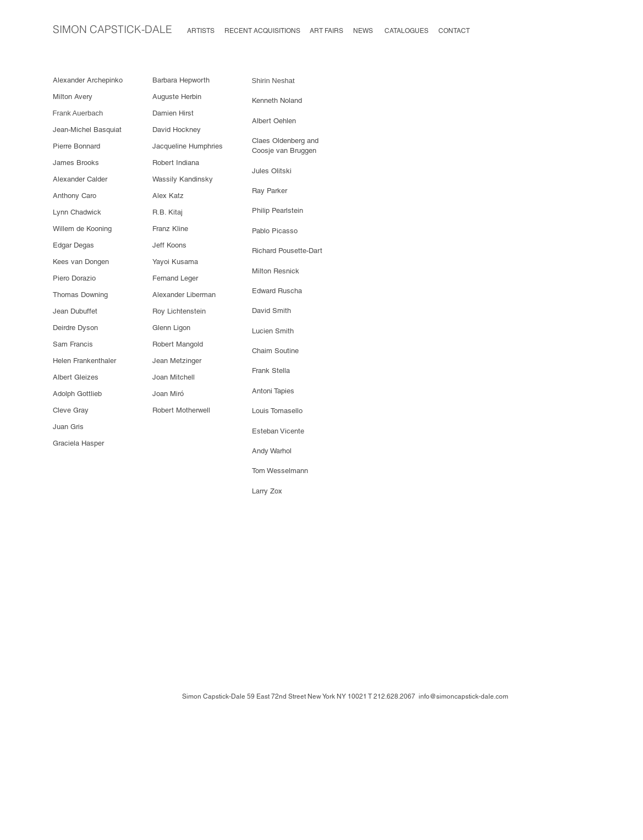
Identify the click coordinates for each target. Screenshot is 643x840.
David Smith (271, 311)
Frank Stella (272, 370)
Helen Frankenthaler (86, 361)
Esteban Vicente (279, 431)
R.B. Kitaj (167, 212)
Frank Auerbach (78, 113)
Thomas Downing (81, 295)
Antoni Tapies (273, 391)
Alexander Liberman (185, 295)
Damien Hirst (173, 113)
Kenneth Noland (278, 100)
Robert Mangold (179, 344)
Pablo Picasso (276, 231)
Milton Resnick (277, 271)
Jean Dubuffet (76, 311)
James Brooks (77, 163)
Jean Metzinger (178, 361)
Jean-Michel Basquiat (87, 130)
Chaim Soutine (276, 351)
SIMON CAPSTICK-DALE (112, 29)
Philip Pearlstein (277, 210)
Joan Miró (168, 394)
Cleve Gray (71, 410)
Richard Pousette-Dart (287, 251)
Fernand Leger (176, 278)
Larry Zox (267, 491)
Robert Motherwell (181, 410)
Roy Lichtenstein (180, 311)
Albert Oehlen (274, 121)
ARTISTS (201, 31)
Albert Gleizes (77, 377)
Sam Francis (74, 344)
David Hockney (177, 130)
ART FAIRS (326, 31)
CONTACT (454, 31)
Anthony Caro (75, 196)
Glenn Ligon (172, 328)
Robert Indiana (176, 163)
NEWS (363, 31)
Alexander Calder (81, 179)
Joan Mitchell (175, 377)
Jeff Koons (169, 245)
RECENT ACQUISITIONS (262, 31)
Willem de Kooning (83, 229)
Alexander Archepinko (89, 80)
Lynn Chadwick (78, 212)
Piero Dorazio (74, 278)
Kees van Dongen (82, 262)
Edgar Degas (75, 245)
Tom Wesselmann (281, 471)
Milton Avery (73, 97)
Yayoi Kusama (176, 262)
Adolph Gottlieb (78, 394)
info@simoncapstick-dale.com (463, 696)
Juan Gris (68, 427)
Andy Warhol (273, 451)
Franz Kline (170, 229)
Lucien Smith (274, 331)
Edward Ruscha (278, 291)
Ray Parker (271, 191)
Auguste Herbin (178, 97)
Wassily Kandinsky (184, 179)
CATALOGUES (409, 31)
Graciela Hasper (79, 443)
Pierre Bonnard (78, 146)
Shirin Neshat (273, 81)
